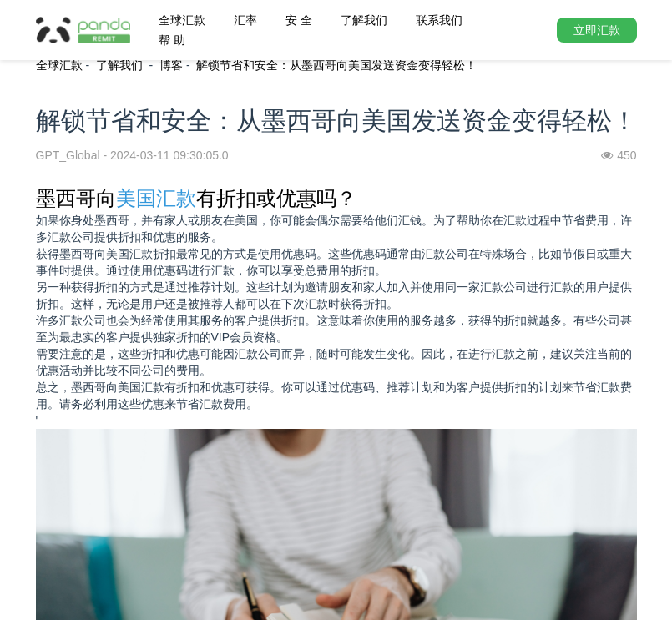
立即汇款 (597, 30)
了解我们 (364, 20)
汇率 (245, 20)
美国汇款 (156, 198)
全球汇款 (182, 20)
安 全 (299, 20)
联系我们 (439, 20)
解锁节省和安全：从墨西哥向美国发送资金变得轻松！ (336, 65)
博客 (171, 65)
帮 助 (172, 40)
